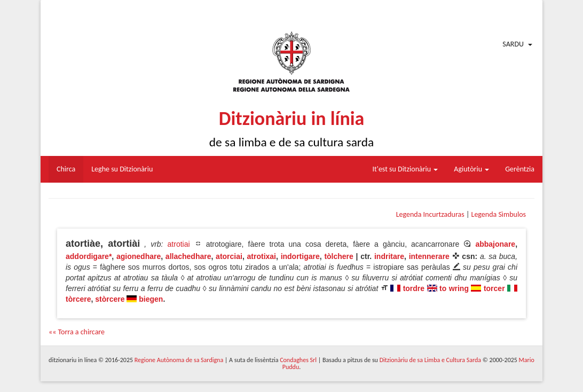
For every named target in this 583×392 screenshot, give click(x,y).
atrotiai (179, 244)
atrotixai (262, 256)
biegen (151, 299)
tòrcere (78, 299)
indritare (389, 256)
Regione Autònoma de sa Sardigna (179, 360)
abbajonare (495, 244)
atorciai (229, 256)
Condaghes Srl (298, 360)
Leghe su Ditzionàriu (122, 169)
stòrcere (110, 299)
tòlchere (338, 256)
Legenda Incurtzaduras (430, 214)
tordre (414, 288)
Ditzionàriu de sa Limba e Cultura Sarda (430, 360)
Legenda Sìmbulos (499, 214)
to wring (454, 288)
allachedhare (188, 256)
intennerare (429, 256)
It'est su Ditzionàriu (405, 169)
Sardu (513, 44)
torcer (494, 288)
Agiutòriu (471, 169)
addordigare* (89, 256)
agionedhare (139, 256)
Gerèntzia (520, 169)
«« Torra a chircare (77, 332)
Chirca (66, 169)
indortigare (300, 256)
